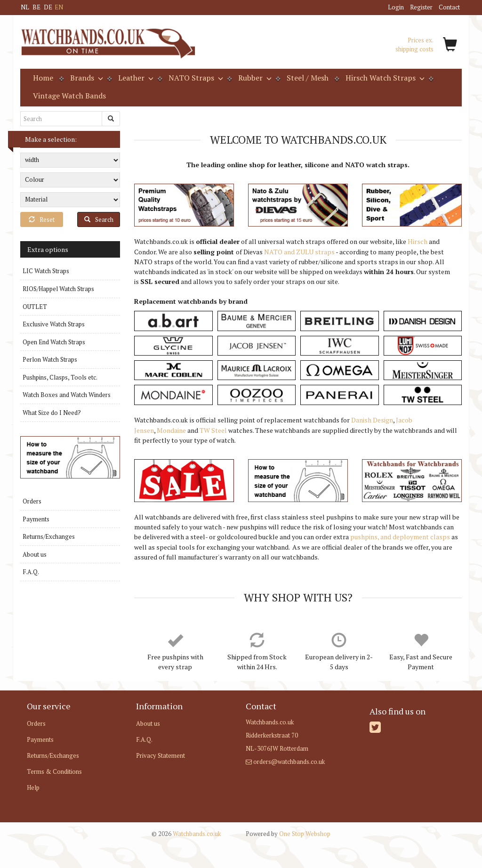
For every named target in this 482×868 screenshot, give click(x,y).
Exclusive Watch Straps (54, 324)
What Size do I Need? (52, 413)
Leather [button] (135, 78)
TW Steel (213, 430)
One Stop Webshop (288, 834)
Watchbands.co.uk (186, 834)
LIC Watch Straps (46, 271)
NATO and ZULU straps (299, 252)
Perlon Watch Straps (50, 359)
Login (396, 7)
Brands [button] (86, 78)
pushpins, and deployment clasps (400, 537)
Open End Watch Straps (54, 342)
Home (43, 78)
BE (36, 7)
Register (421, 7)
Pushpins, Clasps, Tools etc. (60, 377)
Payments (36, 519)
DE (48, 7)
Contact (449, 7)
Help (33, 787)
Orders (32, 501)
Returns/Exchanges (49, 536)
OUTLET (35, 307)
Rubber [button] (254, 78)
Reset (42, 219)
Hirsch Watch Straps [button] (384, 78)
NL (25, 7)
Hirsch (418, 241)
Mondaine (171, 430)
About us (35, 554)
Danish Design (372, 420)
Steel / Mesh (308, 78)
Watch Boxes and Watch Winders (67, 395)
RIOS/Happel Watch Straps (58, 289)
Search (99, 219)
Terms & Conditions (54, 771)
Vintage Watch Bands (69, 96)
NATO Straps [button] (195, 78)
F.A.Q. (31, 572)
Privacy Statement (161, 755)
